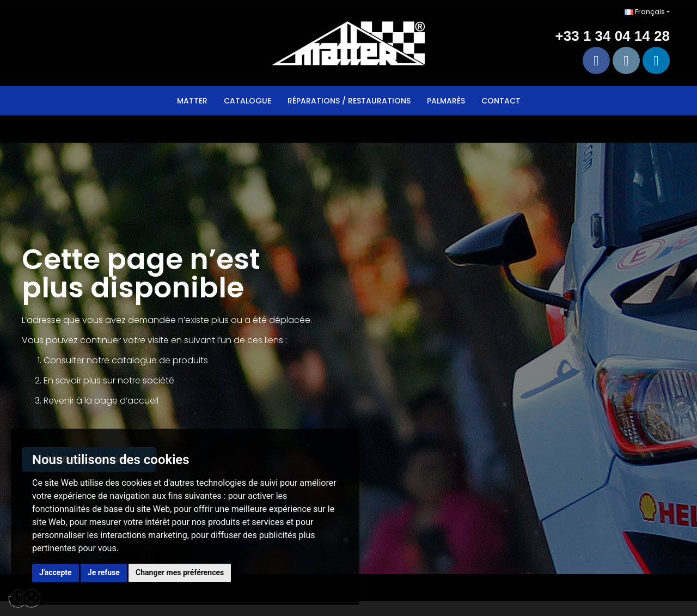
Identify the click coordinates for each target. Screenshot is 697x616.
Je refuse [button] (104, 572)
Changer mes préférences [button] (180, 572)
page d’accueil (126, 401)
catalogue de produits (160, 360)
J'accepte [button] (56, 572)
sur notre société (139, 380)
